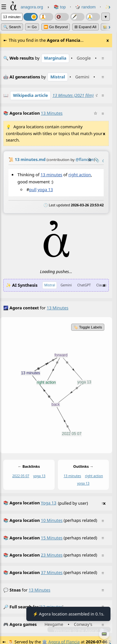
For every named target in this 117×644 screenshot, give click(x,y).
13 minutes (52, 175)
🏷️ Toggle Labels (88, 327)
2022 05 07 (21, 476)
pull (33, 189)
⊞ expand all (85, 27)
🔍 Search (12, 27)
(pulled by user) (54, 503)
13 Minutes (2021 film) (73, 95)
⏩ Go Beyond (56, 27)
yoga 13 (45, 189)
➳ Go (32, 27)
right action (80, 175)
